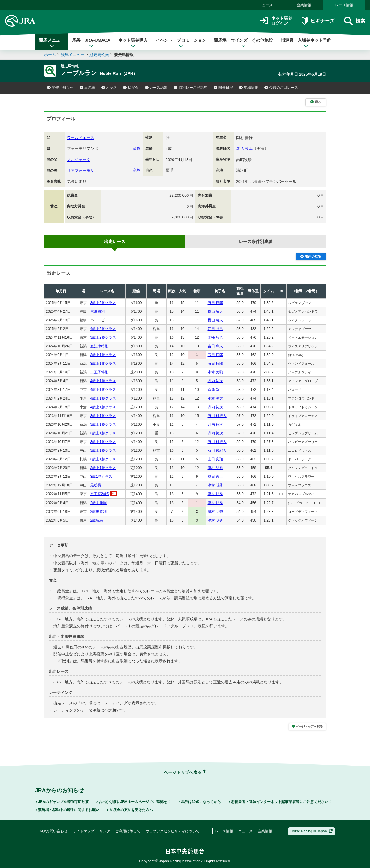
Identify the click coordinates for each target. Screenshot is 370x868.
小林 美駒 (215, 372)
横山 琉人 (215, 311)
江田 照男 (215, 329)
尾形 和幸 (245, 149)
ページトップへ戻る (307, 726)
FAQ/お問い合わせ (53, 831)
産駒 (137, 149)
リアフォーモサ (81, 170)
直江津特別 (99, 346)
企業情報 (304, 5)
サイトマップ (83, 831)
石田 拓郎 (215, 303)
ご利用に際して (128, 831)
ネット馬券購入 (133, 43)
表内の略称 (311, 257)
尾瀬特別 (98, 311)
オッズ (109, 88)
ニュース (266, 5)
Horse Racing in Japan (312, 831)
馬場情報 (249, 88)
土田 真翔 (215, 459)
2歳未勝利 (99, 503)
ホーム (50, 55)
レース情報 (344, 5)
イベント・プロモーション (181, 43)
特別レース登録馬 (191, 88)
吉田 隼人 (215, 346)
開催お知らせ (60, 88)
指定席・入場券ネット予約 (306, 43)
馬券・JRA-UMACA (91, 43)
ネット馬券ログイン (276, 21)
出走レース (115, 242)
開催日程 (223, 88)
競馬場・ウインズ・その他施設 (243, 43)
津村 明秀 (215, 468)
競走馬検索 (99, 55)
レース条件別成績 (256, 242)
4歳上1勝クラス (103, 381)
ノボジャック (79, 160)
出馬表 (87, 88)
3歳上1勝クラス (103, 355)
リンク (105, 831)
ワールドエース (81, 138)
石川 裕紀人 (217, 416)
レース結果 (156, 88)
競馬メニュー (52, 43)
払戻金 (131, 88)
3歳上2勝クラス (103, 303)
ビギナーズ (318, 21)
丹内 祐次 (215, 381)
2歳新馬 (97, 520)
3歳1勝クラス (101, 477)
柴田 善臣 (215, 477)
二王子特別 (99, 372)
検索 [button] (355, 21)
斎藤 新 (214, 390)
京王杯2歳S (100, 494)
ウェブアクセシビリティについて (173, 831)
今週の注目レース (281, 88)
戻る (316, 102)
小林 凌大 (215, 398)
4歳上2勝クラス (103, 329)
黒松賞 (96, 485)
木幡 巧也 (215, 337)
